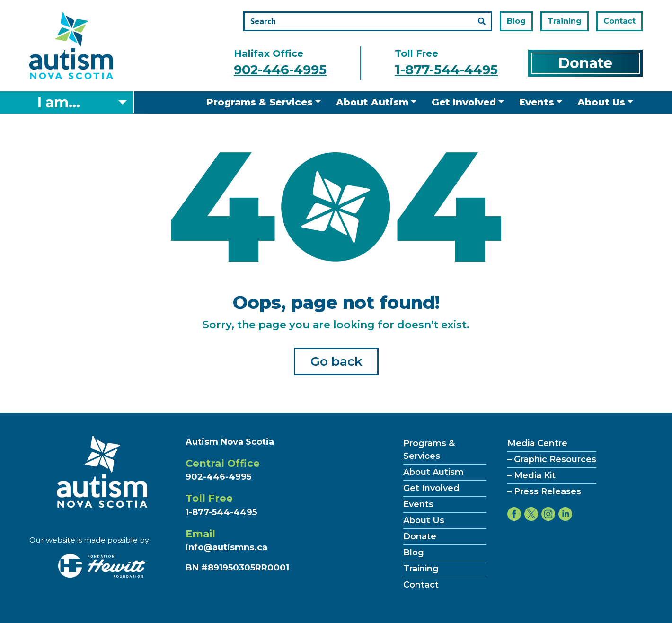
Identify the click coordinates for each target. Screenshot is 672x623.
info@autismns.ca (226, 547)
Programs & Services (260, 102)
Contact (619, 21)
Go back (336, 361)
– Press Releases (544, 491)
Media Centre (537, 443)
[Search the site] (368, 21)
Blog (516, 21)
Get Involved (464, 102)
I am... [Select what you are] (59, 102)
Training (565, 21)
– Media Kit (531, 475)
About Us (601, 102)
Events (537, 102)
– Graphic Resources (552, 459)
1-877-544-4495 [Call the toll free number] (446, 70)
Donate (585, 63)
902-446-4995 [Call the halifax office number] (280, 70)
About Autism (372, 102)
